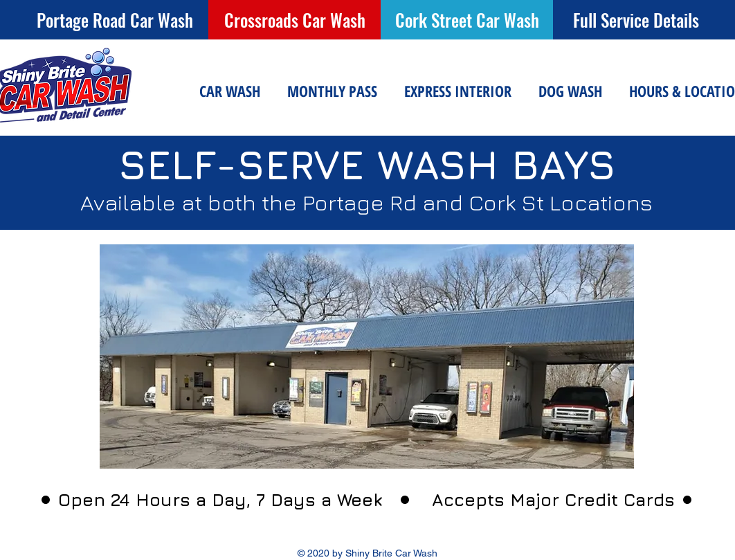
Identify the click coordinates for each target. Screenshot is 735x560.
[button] (230, 91)
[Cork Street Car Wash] (467, 20)
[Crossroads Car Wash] (294, 20)
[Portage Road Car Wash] (115, 20)
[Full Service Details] (636, 20)
